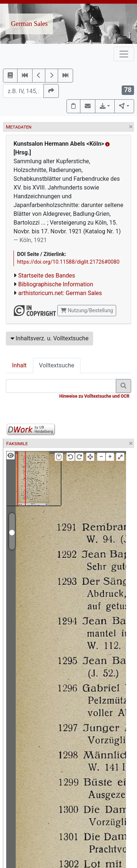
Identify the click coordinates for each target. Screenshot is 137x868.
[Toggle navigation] (124, 54)
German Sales (29, 24)
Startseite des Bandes (47, 276)
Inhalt (19, 365)
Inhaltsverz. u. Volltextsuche (50, 338)
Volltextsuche (57, 365)
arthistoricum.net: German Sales (60, 293)
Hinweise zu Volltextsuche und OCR (94, 396)
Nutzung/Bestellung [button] (87, 310)
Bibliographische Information (56, 284)
